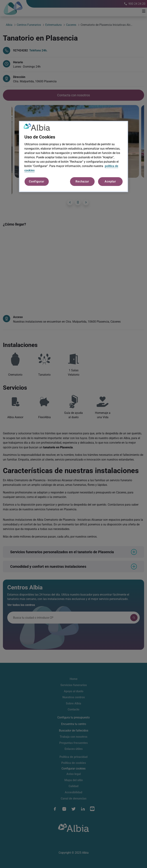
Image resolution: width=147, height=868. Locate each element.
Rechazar (82, 181)
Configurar (37, 181)
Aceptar (110, 181)
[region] (73, 156)
